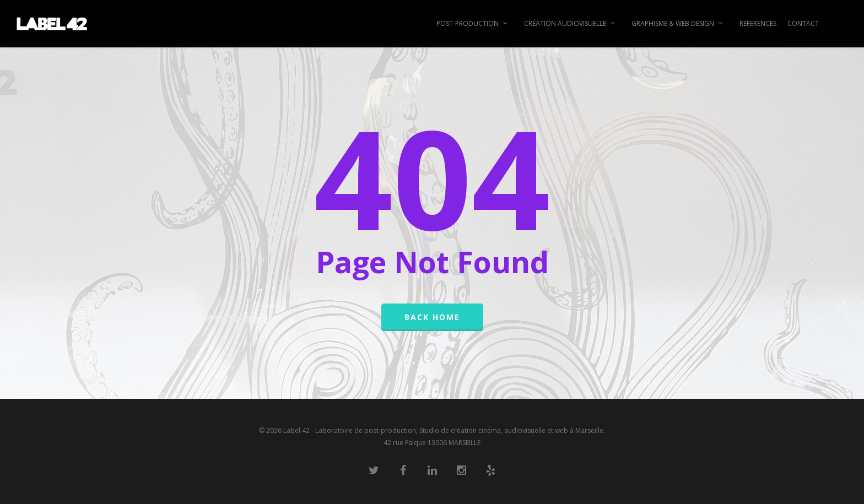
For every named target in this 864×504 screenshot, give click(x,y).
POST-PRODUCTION (472, 24)
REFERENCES (758, 23)
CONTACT (803, 23)
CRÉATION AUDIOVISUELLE (570, 24)
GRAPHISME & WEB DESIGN (678, 24)
